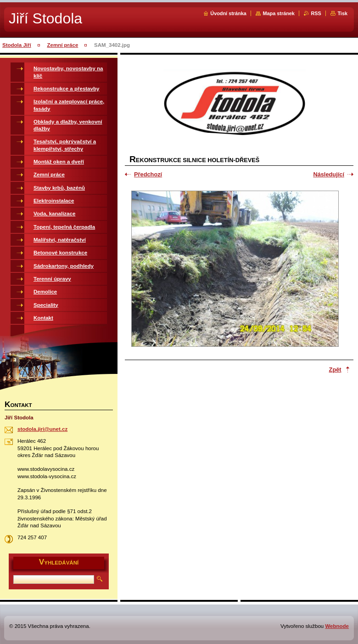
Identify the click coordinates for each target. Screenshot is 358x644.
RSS (316, 13)
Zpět (335, 370)
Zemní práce (62, 45)
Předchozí (148, 174)
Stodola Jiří (17, 45)
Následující (329, 174)
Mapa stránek (279, 13)
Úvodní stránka (228, 13)
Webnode (337, 626)
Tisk (342, 13)
